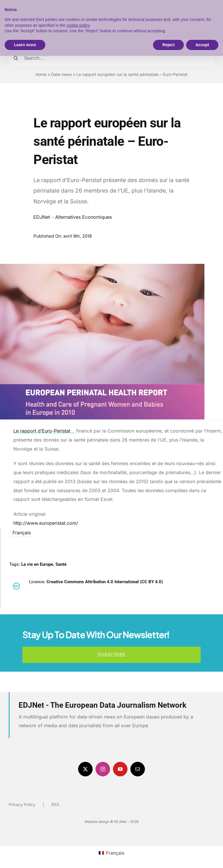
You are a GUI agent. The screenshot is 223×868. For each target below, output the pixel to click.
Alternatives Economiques (83, 217)
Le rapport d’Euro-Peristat (43, 431)
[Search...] (111, 58)
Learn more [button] (25, 45)
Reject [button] (168, 45)
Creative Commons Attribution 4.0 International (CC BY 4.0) (105, 582)
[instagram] (103, 769)
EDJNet (42, 217)
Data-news (61, 74)
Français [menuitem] (22, 533)
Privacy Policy (22, 804)
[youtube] (120, 769)
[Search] (16, 58)
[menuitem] (22, 532)
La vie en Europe (37, 564)
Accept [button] (202, 45)
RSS (55, 804)
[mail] (138, 769)
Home (41, 74)
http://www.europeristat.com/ (46, 523)
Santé (61, 564)
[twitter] (85, 769)
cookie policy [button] (78, 25)
